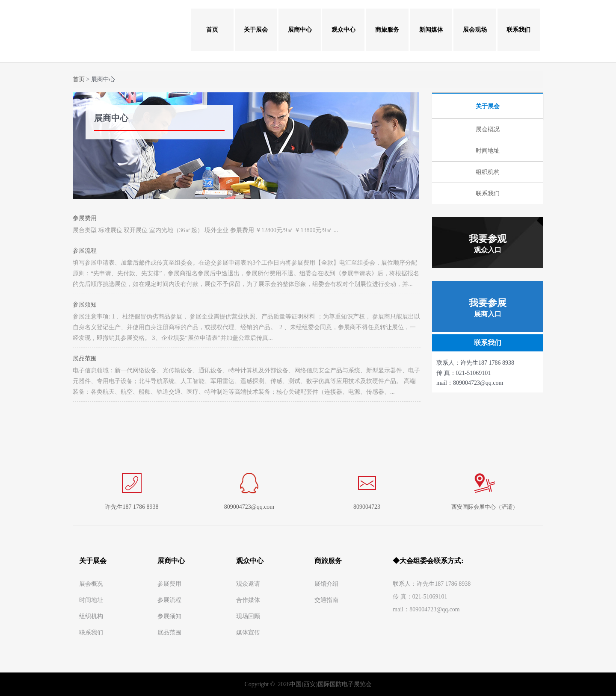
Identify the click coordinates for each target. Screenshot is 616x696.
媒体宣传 (248, 633)
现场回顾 (248, 616)
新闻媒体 (431, 30)
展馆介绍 (326, 584)
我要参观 (488, 243)
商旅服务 (387, 30)
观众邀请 (248, 584)
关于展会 (256, 30)
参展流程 (85, 251)
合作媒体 (248, 600)
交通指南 (326, 600)
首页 (212, 30)
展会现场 (475, 30)
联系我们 (518, 30)
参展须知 (85, 305)
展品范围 (85, 358)
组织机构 (91, 616)
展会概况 (91, 584)
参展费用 (85, 218)
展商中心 (300, 30)
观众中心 (344, 30)
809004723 (367, 507)
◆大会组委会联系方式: (428, 561)
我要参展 (488, 308)
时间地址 (91, 600)
